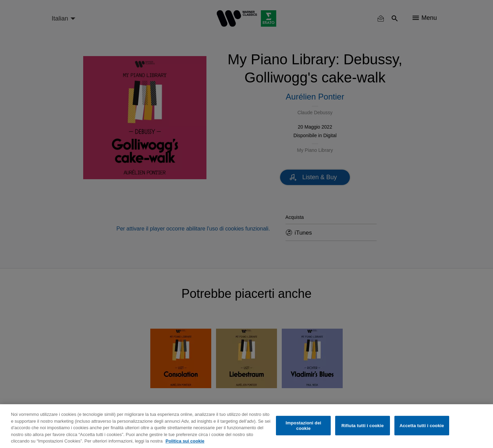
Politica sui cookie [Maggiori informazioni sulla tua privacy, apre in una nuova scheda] (185, 441)
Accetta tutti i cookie (422, 426)
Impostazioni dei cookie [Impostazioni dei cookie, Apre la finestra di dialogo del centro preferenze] (303, 426)
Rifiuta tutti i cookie (362, 426)
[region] (246, 426)
